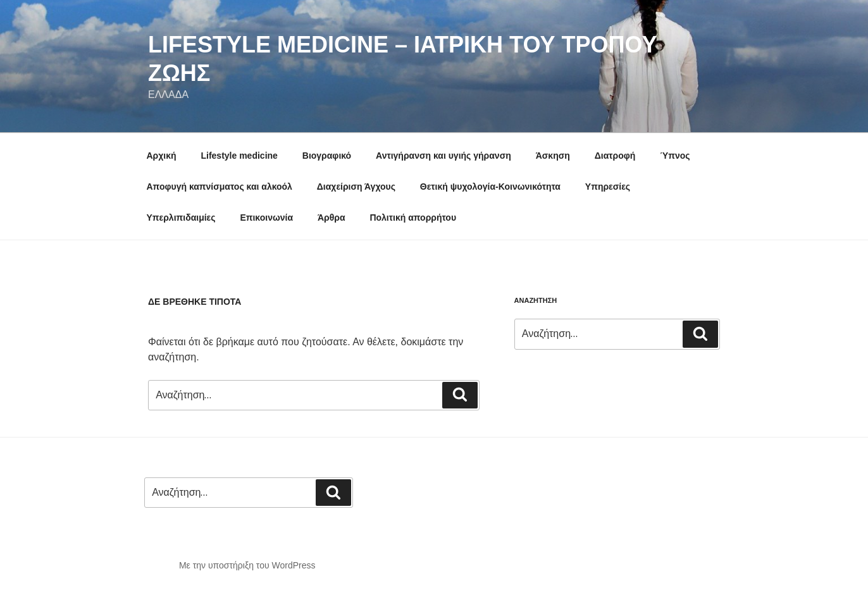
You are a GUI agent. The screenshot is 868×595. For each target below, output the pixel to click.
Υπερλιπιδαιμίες (181, 218)
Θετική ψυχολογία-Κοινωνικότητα (490, 187)
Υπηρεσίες (608, 187)
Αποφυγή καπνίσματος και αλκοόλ (220, 187)
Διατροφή (615, 156)
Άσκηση (553, 156)
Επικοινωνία (266, 218)
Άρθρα (332, 218)
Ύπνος (675, 156)
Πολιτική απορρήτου (413, 218)
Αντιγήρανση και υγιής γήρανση (443, 156)
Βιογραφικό (327, 156)
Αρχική (162, 156)
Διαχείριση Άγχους (356, 187)
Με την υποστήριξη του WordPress (247, 565)
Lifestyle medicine (239, 156)
